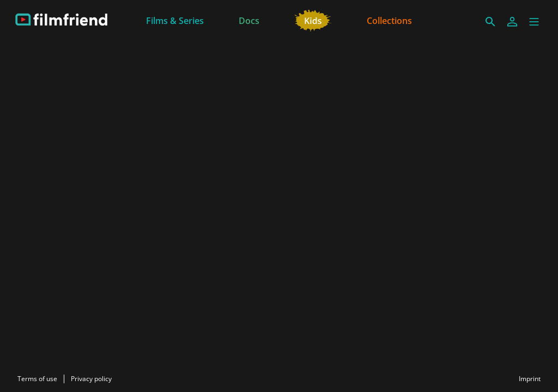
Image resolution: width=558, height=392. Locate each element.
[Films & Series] (175, 20)
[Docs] (249, 20)
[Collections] (389, 20)
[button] (534, 22)
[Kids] (313, 20)
